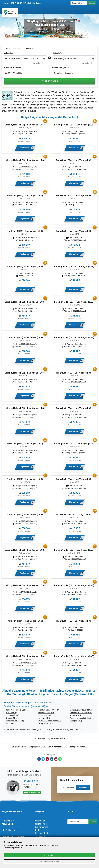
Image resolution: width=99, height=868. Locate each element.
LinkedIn (52, 759)
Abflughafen (8, 53)
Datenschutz (9, 848)
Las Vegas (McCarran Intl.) (62, 32)
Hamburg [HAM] (44, 715)
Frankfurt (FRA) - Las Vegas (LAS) (74, 160)
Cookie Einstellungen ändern (50, 862)
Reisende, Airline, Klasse (60, 68)
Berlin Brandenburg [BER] (16, 710)
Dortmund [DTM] (12, 715)
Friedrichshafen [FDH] (46, 713)
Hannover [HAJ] (44, 718)
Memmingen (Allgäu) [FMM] (81, 710)
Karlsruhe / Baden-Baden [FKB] (50, 721)
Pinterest (47, 759)
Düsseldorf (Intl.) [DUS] (15, 721)
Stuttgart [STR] (76, 721)
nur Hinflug (31, 48)
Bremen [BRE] (11, 713)
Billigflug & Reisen (42, 29)
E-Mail (56, 759)
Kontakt (38, 830)
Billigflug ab (40, 821)
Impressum (40, 836)
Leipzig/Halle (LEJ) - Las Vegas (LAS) (25, 125)
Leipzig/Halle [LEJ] (45, 723)
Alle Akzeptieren (50, 855)
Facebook (39, 759)
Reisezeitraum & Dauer (12, 68)
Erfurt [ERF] (10, 723)
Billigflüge (78, 105)
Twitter (43, 759)
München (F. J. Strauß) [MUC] (81, 713)
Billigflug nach (58, 29)
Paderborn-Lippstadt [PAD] (81, 718)
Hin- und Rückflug (13, 48)
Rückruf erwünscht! (32, 792)
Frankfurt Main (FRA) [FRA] (49, 710)
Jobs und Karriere (43, 833)
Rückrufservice (41, 827)
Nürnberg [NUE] (76, 715)
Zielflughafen (57, 53)
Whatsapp (60, 759)
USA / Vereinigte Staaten (39, 32)
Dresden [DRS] (11, 718)
